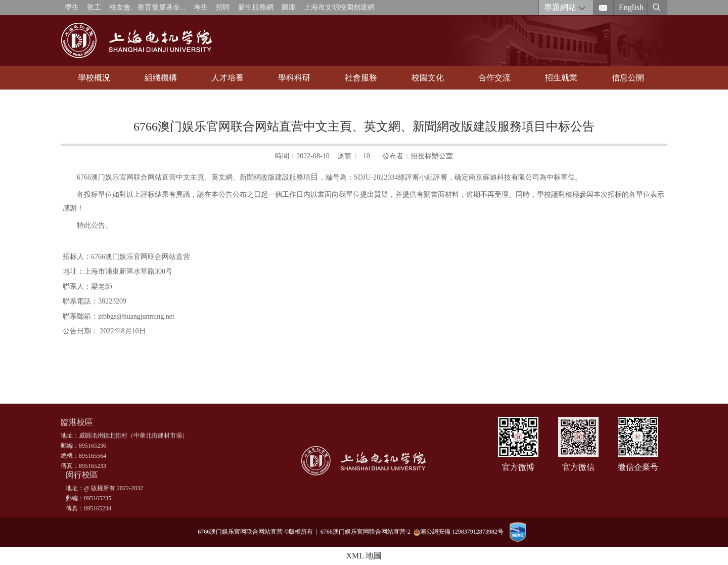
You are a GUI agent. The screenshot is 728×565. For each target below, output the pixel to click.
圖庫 (289, 7)
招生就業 (561, 78)
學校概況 (94, 78)
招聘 (223, 7)
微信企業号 (638, 467)
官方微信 (578, 467)
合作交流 (494, 78)
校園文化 (428, 78)
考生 (201, 7)
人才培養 (227, 78)
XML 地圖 (364, 556)
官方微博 (518, 467)
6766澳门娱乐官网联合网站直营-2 (367, 532)
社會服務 (361, 78)
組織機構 (161, 78)
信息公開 (628, 78)
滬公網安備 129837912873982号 (459, 532)
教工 (94, 7)
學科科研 (294, 78)
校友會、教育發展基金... (147, 7)
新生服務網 (256, 7)
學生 (72, 7)
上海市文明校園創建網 (339, 7)
